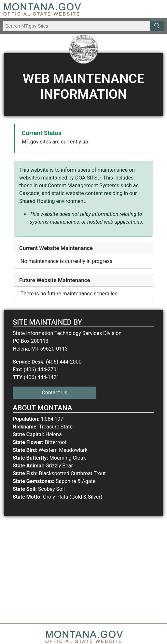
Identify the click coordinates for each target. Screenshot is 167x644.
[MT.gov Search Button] (157, 26)
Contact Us (55, 393)
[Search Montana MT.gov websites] (83, 26)
